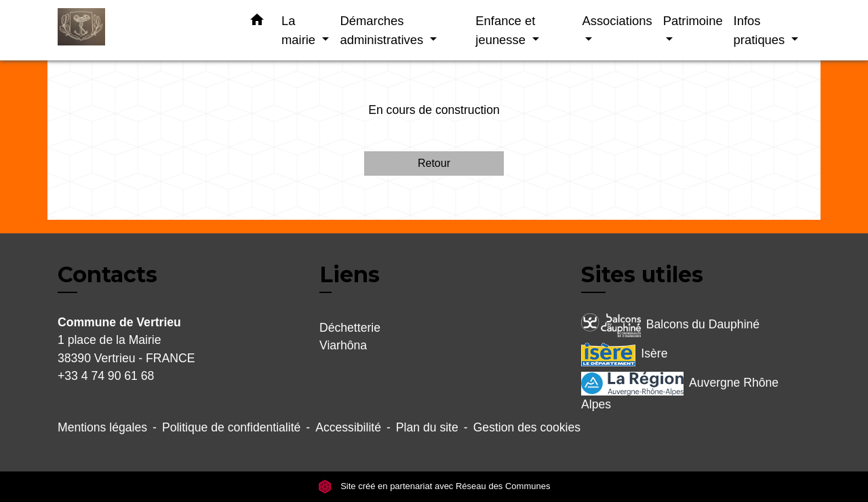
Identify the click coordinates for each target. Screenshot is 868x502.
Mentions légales (102, 427)
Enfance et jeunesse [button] (505, 30)
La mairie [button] (300, 30)
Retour (434, 163)
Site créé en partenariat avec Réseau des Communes (434, 486)
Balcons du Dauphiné (670, 325)
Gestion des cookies (527, 427)
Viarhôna (343, 345)
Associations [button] (617, 21)
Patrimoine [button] (693, 21)
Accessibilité (348, 427)
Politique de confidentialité (231, 427)
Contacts (107, 275)
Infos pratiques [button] (761, 30)
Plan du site (427, 427)
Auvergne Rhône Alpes (680, 391)
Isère (624, 354)
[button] (257, 22)
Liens (350, 274)
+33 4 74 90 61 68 (106, 376)
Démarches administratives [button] (383, 30)
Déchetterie (350, 328)
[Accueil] (142, 30)
